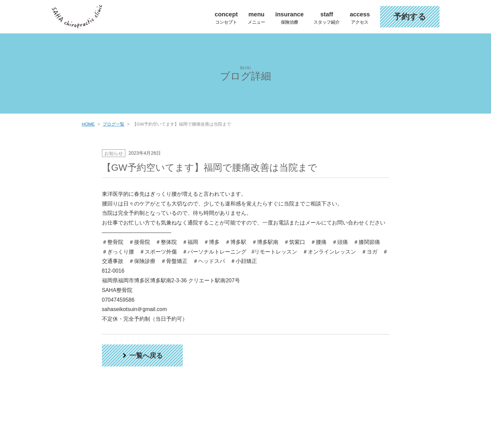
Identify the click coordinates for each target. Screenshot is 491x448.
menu (256, 18)
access (360, 18)
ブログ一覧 (113, 124)
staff (327, 18)
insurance (289, 18)
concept (226, 18)
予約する (410, 17)
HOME (88, 124)
